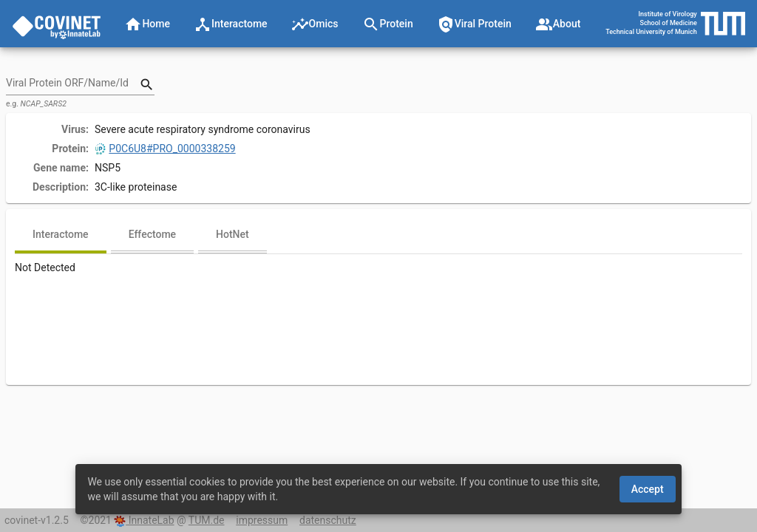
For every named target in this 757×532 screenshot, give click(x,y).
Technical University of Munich (651, 32)
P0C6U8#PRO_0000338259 (165, 149)
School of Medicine (668, 23)
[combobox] (73, 84)
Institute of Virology (668, 14)
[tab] (61, 236)
